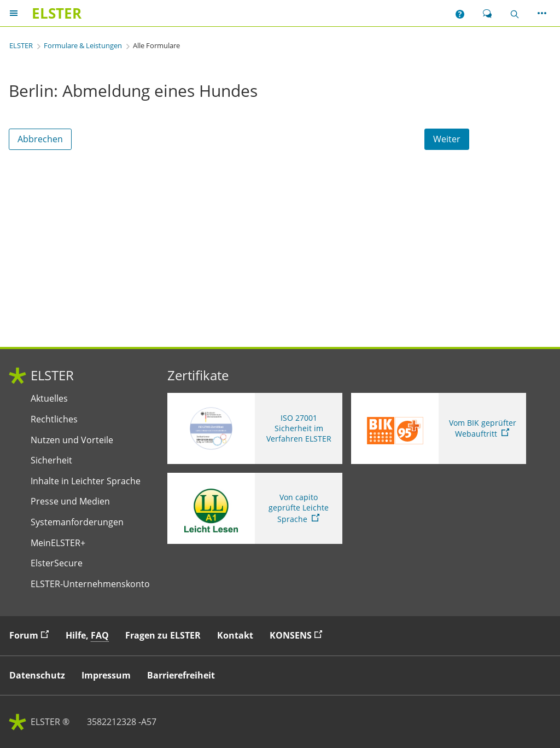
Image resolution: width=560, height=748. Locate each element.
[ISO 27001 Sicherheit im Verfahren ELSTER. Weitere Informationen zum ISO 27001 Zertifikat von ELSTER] (255, 428)
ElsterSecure (57, 563)
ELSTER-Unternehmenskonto (90, 584)
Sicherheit (51, 460)
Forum (32, 635)
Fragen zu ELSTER (163, 635)
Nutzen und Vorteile (72, 440)
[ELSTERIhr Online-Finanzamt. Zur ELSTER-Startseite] (57, 13)
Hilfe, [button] (87, 636)
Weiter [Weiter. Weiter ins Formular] (447, 139)
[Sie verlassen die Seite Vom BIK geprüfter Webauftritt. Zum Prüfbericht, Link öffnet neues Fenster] (439, 428)
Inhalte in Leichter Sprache (86, 481)
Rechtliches (54, 419)
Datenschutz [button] (37, 675)
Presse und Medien (70, 501)
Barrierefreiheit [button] (181, 675)
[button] (460, 13)
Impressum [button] (106, 675)
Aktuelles (49, 399)
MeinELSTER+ (58, 543)
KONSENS (299, 635)
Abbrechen (40, 139)
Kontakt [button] (235, 635)
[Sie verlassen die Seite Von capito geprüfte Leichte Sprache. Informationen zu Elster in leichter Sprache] (255, 508)
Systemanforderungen (77, 522)
